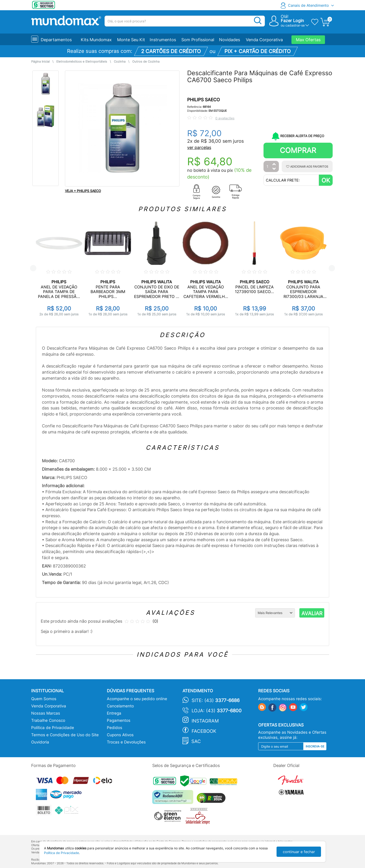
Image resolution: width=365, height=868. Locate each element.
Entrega (114, 713)
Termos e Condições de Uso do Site (65, 735)
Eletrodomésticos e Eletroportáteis (82, 62)
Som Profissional (198, 40)
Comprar (298, 150)
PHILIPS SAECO (203, 100)
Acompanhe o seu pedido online (137, 699)
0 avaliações (225, 118)
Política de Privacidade (53, 728)
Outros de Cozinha (146, 62)
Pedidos (115, 728)
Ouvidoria (40, 742)
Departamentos (56, 40)
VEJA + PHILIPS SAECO (83, 191)
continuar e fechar (299, 852)
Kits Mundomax (96, 40)
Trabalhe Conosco (48, 720)
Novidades (230, 40)
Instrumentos (163, 40)
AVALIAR (312, 613)
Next (332, 268)
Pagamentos (119, 720)
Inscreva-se (315, 746)
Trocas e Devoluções (126, 742)
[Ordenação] (275, 613)
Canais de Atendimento (308, 5)
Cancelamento (120, 706)
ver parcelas (199, 147)
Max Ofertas (308, 40)
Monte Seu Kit (131, 40)
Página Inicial (40, 62)
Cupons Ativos (120, 735)
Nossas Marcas (46, 713)
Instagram (205, 721)
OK (326, 180)
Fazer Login (292, 21)
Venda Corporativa (264, 40)
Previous (33, 268)
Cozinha (120, 62)
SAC (196, 741)
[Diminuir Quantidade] (274, 169)
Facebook (204, 731)
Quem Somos (44, 699)
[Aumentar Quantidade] (274, 164)
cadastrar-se (295, 25)
